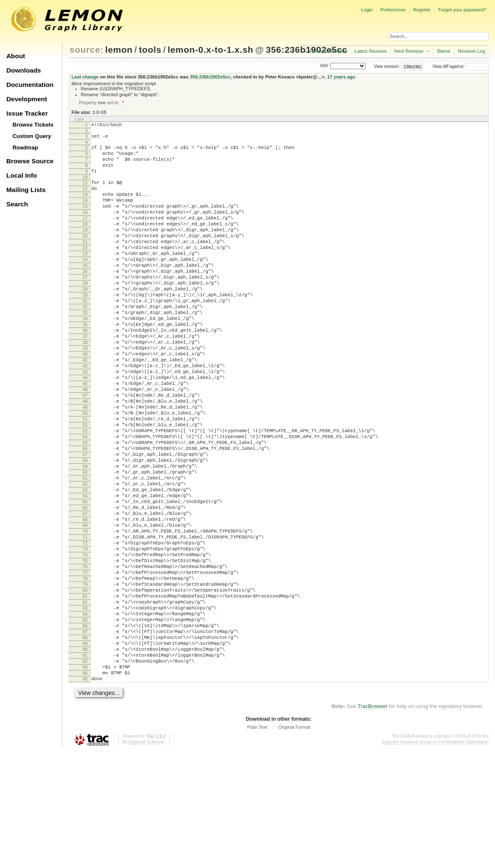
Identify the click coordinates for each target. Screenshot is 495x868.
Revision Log (472, 51)
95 (85, 795)
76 (85, 659)
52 (85, 487)
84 (85, 716)
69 (85, 608)
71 (85, 623)
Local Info (22, 175)
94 (85, 788)
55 (85, 508)
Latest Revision (371, 51)
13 (85, 207)
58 (85, 530)
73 (85, 637)
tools (150, 50)
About (16, 56)
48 (85, 458)
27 (85, 307)
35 (85, 365)
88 (85, 745)
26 (85, 300)
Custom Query (32, 136)
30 (85, 329)
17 (85, 235)
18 (85, 243)
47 (85, 451)
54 (85, 501)
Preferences (393, 10)
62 (85, 558)
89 (85, 752)
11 (85, 192)
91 (85, 766)
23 (85, 279)
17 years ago (341, 77)
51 (85, 479)
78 (85, 673)
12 (85, 200)
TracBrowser (373, 824)
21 (85, 264)
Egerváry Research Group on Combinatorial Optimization (435, 859)
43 (85, 422)
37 (85, 379)
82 (85, 702)
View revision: (387, 66)
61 (85, 551)
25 (85, 293)
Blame (444, 51)
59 (85, 537)
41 (85, 408)
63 (85, 565)
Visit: (324, 66)
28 (85, 314)
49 (85, 465)
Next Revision (409, 51)
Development (27, 99)
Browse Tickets (33, 125)
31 (85, 336)
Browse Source (30, 161)
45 (85, 436)
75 (85, 652)
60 (85, 544)
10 (85, 187)
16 (85, 228)
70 (85, 616)
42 (85, 415)
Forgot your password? (462, 10)
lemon (119, 50)
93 (85, 781)
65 (85, 580)
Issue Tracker (27, 113)
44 (85, 429)
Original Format (294, 844)
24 (85, 286)
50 (85, 472)
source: (86, 50)
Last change (85, 77)
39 (85, 393)
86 (85, 730)
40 (85, 400)
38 (85, 386)
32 (85, 343)
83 (85, 709)
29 (85, 322)
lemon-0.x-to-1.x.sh (211, 50)
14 (85, 214)
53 (85, 494)
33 (85, 350)
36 (85, 372)
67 (85, 594)
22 (85, 271)
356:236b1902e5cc (210, 77)
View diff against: (461, 66)
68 (85, 601)
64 (85, 573)
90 (85, 759)
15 (85, 221)
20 (85, 257)
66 (85, 587)
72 (85, 630)
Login (367, 10)
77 (85, 666)
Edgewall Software (146, 859)
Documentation (30, 85)
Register (422, 10)
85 (85, 723)
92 (85, 773)
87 (85, 738)
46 (85, 443)
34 (85, 357)
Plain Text (257, 844)
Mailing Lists (26, 190)
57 (85, 522)
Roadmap (26, 147)
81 (85, 695)
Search (17, 204)
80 (85, 687)
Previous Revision (328, 51)
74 (85, 644)
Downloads (24, 70)
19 (85, 250)
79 (85, 680)
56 (85, 515)
